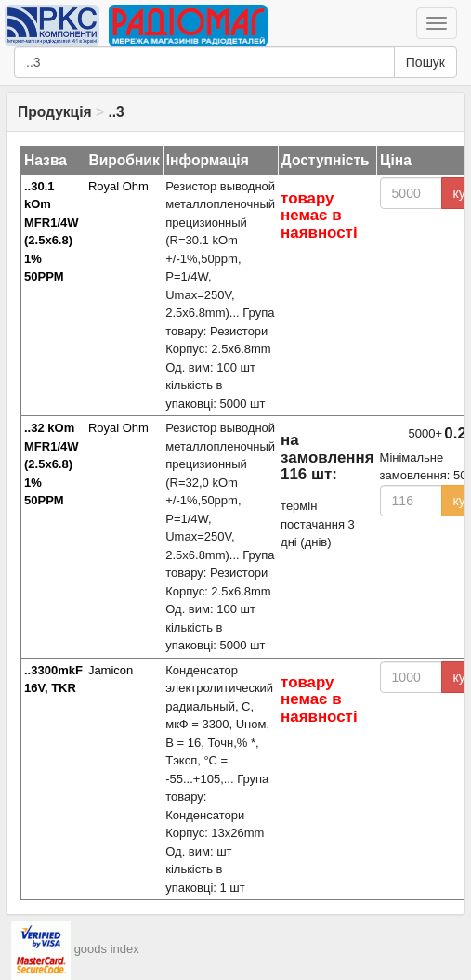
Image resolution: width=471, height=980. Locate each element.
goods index (107, 950)
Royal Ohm (118, 186)
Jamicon (111, 670)
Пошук (425, 62)
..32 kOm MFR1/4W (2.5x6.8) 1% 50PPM (52, 464)
